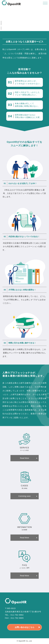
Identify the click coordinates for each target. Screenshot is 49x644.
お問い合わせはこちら (25, 627)
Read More (24, 458)
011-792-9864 (17, 615)
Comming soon (24, 496)
